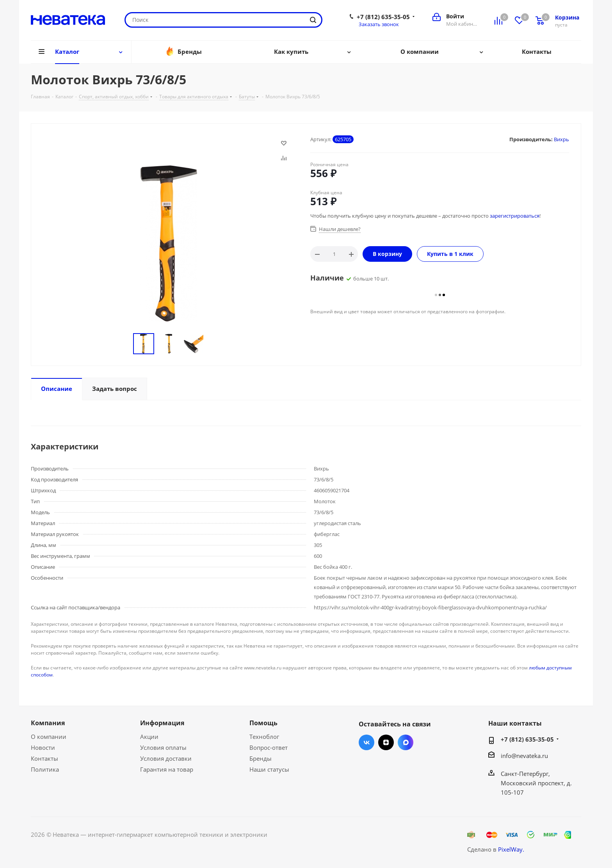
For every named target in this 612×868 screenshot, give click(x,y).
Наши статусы (269, 769)
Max (406, 742)
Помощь (263, 723)
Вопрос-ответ (269, 747)
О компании (49, 737)
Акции (149, 737)
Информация (162, 723)
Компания (48, 723)
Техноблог (264, 737)
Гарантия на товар (167, 769)
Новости (43, 747)
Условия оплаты (163, 747)
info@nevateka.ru (524, 756)
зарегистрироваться (515, 216)
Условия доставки (166, 758)
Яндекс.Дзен (386, 742)
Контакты (44, 758)
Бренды (261, 758)
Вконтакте (366, 742)
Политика (45, 769)
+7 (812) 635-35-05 (383, 17)
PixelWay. (511, 849)
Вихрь (561, 139)
